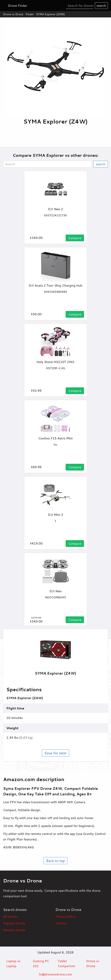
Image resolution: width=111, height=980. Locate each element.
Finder (30, 14)
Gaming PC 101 (41, 963)
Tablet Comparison (67, 963)
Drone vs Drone (13, 14)
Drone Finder (18, 5)
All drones (11, 916)
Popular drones (14, 923)
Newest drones (14, 930)
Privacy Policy (66, 916)
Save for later (55, 753)
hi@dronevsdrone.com (55, 974)
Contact (61, 923)
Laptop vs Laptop (13, 963)
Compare (75, 238)
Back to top (55, 861)
